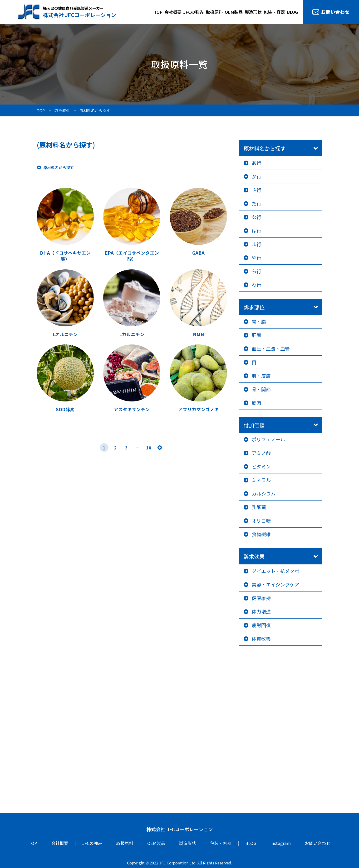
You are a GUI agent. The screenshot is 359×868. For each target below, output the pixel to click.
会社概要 (173, 12)
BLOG (292, 12)
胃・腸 (259, 322)
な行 (256, 217)
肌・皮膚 (261, 376)
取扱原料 (214, 12)
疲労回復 (261, 625)
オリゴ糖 (261, 521)
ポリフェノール (268, 439)
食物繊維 (261, 534)
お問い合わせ (335, 12)
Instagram (280, 843)
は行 (256, 231)
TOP (158, 12)
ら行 (256, 271)
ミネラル (261, 480)
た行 (256, 203)
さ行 (256, 190)
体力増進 (261, 612)
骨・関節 (261, 389)
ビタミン (261, 466)
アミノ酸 (261, 453)
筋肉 (256, 403)
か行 (256, 176)
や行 (256, 258)
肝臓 (256, 335)
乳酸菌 (259, 507)
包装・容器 (274, 12)
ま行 (256, 244)
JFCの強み (194, 12)
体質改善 (261, 639)
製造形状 (253, 12)
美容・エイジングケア (275, 584)
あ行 (256, 163)
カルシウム (264, 494)
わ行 (256, 285)
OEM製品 (234, 12)
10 (149, 448)
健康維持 (261, 598)
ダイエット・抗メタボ (275, 571)
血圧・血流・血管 (271, 349)
